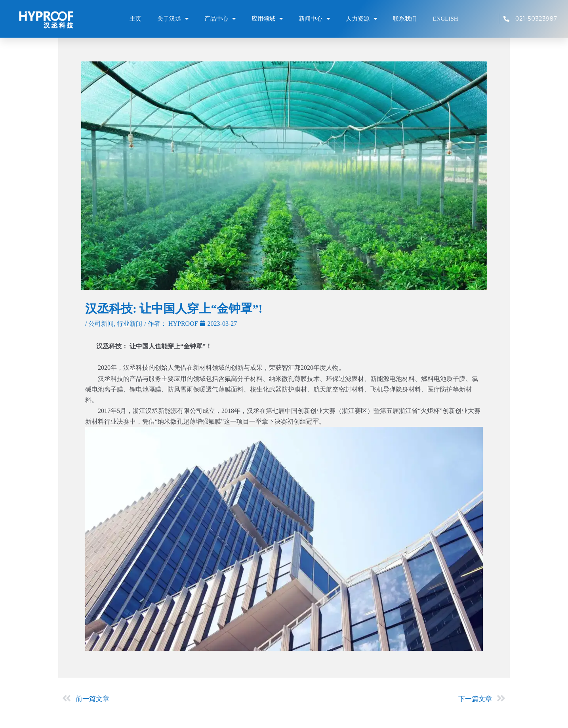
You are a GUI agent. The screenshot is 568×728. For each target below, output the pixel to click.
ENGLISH (445, 19)
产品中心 (220, 19)
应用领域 (267, 19)
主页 (135, 19)
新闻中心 (314, 19)
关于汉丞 (173, 19)
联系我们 (405, 19)
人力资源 (361, 19)
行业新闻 (130, 324)
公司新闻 (101, 324)
